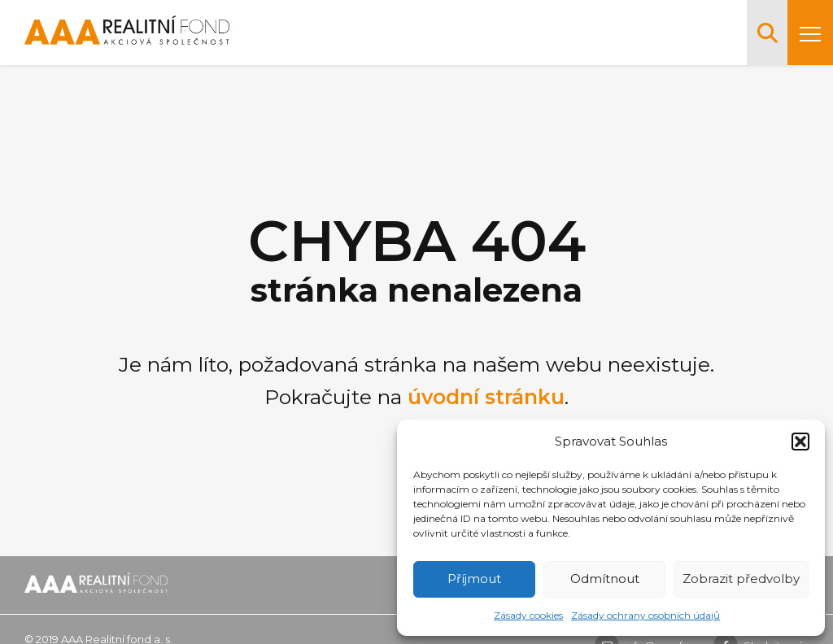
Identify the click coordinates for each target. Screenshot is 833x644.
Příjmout (474, 579)
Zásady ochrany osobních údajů (645, 615)
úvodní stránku (486, 397)
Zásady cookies (528, 615)
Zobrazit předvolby (741, 579)
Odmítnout (605, 579)
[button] (800, 442)
